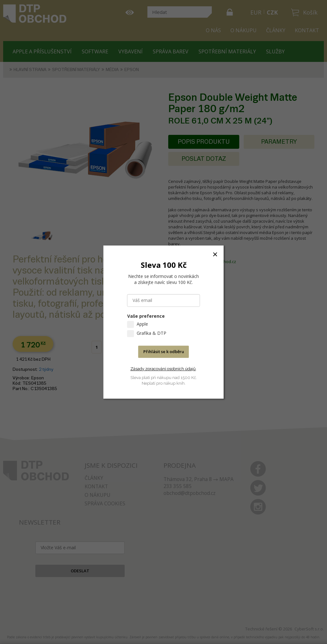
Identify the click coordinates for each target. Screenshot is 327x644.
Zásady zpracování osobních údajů (163, 369)
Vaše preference (146, 316)
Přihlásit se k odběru (164, 352)
